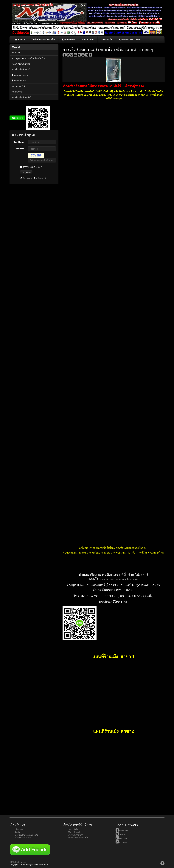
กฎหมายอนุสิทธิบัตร (21, 64)
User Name (19, 142)
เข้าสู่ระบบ (26, 172)
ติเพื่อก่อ (16, 53)
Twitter (121, 835)
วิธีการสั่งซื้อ (73, 829)
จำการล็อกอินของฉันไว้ (33, 167)
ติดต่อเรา (19, 832)
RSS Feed (121, 842)
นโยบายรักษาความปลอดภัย (27, 835)
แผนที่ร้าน (17, 92)
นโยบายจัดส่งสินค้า (23, 838)
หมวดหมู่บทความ (20, 75)
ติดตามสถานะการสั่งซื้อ (78, 838)
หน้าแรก (20, 40)
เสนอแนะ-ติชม (88, 40)
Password (19, 149)
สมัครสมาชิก (68, 40)
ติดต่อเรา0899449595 (130, 40)
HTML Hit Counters (18, 862)
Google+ (121, 839)
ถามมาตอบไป (107, 40)
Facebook (122, 831)
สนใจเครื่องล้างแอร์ (21, 69)
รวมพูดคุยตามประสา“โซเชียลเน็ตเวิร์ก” (29, 58)
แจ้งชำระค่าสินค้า (76, 835)
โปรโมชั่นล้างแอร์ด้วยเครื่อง (43, 40)
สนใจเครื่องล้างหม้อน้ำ (22, 97)
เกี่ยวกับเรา (20, 829)
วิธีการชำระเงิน (75, 832)
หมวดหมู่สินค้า (19, 81)
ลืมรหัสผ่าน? (28, 178)
